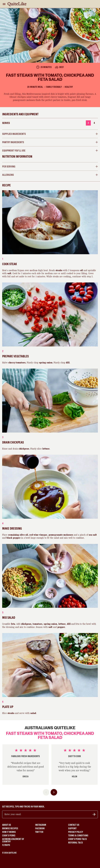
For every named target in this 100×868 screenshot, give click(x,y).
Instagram (41, 825)
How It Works (9, 832)
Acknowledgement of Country (13, 840)
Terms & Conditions (78, 836)
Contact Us (74, 825)
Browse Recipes (10, 828)
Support (72, 828)
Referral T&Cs (76, 843)
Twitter (39, 832)
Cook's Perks (9, 836)
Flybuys (6, 845)
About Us (7, 825)
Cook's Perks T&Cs (77, 839)
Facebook (40, 828)
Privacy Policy (76, 832)
